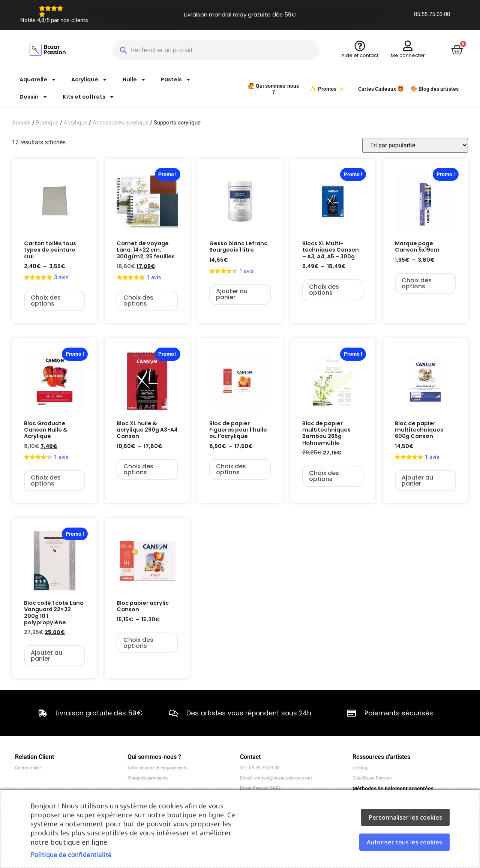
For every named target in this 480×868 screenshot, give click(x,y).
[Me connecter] (408, 46)
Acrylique (89, 79)
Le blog (360, 768)
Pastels (176, 79)
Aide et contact (360, 55)
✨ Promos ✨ (327, 89)
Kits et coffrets (88, 97)
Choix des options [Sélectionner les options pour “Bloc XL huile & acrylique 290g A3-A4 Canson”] (138, 469)
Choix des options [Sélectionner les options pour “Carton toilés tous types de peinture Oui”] (46, 301)
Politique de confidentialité (71, 855)
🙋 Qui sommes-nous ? (273, 89)
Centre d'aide (28, 768)
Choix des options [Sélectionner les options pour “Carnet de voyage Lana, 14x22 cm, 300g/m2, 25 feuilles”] (138, 301)
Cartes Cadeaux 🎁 (381, 89)
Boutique (47, 123)
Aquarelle (38, 79)
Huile (134, 79)
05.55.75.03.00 (432, 14)
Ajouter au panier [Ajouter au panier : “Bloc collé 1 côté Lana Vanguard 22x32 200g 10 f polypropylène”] (46, 656)
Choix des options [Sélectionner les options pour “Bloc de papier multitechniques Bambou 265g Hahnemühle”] (324, 476)
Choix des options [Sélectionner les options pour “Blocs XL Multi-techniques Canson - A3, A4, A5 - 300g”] (324, 290)
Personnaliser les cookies (405, 817)
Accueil (21, 123)
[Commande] (415, 145)
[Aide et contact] (360, 46)
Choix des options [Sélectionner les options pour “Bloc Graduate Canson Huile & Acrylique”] (46, 480)
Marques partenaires (148, 778)
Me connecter (408, 55)
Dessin (34, 97)
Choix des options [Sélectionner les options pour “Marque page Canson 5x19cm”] (417, 283)
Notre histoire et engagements (157, 768)
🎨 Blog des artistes (435, 89)
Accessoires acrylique (121, 123)
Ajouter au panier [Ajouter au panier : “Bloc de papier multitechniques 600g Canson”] (417, 480)
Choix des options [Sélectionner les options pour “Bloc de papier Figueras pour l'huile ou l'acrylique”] (231, 469)
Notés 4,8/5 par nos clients (54, 20)
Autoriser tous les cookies (404, 842)
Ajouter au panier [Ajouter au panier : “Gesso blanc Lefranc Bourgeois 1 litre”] (232, 294)
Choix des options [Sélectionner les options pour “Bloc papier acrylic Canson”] (138, 643)
